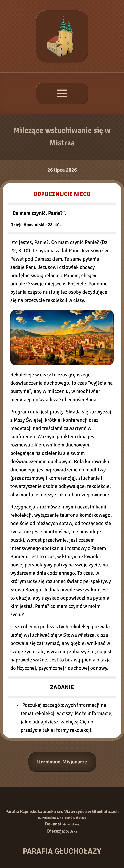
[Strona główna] (62, 36)
